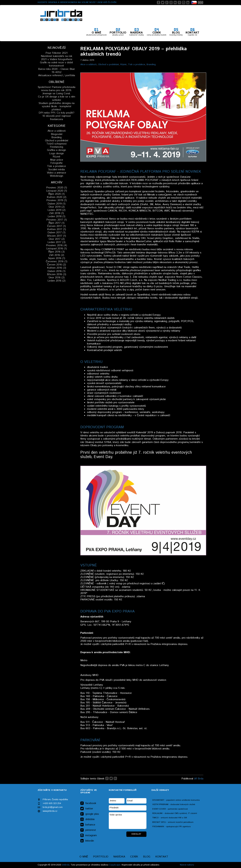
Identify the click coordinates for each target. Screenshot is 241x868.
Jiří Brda (199, 779)
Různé (123, 64)
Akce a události (88, 64)
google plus (90, 814)
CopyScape (115, 865)
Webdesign (56, 176)
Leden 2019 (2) (56, 210)
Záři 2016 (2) (57, 255)
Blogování (57, 134)
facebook (88, 803)
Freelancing (56, 147)
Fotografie (56, 163)
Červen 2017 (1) (56, 226)
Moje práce (57, 160)
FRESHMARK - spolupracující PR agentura (171, 827)
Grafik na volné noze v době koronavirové (56, 64)
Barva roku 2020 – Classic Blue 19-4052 (56, 71)
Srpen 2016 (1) (57, 258)
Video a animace (56, 173)
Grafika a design (56, 150)
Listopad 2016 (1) (57, 249)
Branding (151, 64)
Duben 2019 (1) (56, 204)
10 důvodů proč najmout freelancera (57, 118)
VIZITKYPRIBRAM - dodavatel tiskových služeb (174, 804)
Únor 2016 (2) (57, 278)
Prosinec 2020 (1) (57, 188)
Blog (147, 857)
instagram (89, 836)
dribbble (88, 819)
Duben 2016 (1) (56, 271)
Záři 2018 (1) (57, 213)
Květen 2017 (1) (57, 229)
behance (88, 825)
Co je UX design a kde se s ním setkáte (57, 98)
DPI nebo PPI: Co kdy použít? (56, 113)
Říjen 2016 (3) (56, 252)
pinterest (88, 830)
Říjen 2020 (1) (56, 194)
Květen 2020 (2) (57, 197)
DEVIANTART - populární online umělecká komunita (176, 800)
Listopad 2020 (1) (57, 191)
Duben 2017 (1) (56, 233)
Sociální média (56, 170)
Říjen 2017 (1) (56, 223)
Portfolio (101, 857)
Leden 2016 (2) (56, 281)
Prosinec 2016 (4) (56, 245)
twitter (87, 809)
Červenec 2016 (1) (57, 262)
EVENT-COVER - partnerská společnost (170, 809)
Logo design (56, 153)
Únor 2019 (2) (57, 207)
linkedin (87, 841)
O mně (84, 857)
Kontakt (162, 857)
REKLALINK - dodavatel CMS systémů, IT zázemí (175, 813)
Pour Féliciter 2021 (57, 53)
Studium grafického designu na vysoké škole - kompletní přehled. (56, 106)
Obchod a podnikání (108, 64)
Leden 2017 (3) (56, 242)
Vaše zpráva (128, 821)
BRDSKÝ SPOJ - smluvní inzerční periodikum (173, 822)
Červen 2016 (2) (56, 265)
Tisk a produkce (137, 64)
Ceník (134, 857)
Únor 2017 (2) (57, 239)
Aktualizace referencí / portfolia (57, 75)
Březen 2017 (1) (57, 236)
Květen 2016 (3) (57, 268)
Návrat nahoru (187, 865)
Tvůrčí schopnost (56, 144)
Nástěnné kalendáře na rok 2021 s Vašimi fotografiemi (57, 58)
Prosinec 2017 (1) (57, 220)
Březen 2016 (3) (57, 274)
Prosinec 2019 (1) (57, 200)
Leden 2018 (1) (56, 216)
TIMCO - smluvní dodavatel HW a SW (170, 818)
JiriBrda (66, 865)
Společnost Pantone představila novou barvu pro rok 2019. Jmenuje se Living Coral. (56, 90)
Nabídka (119, 857)
